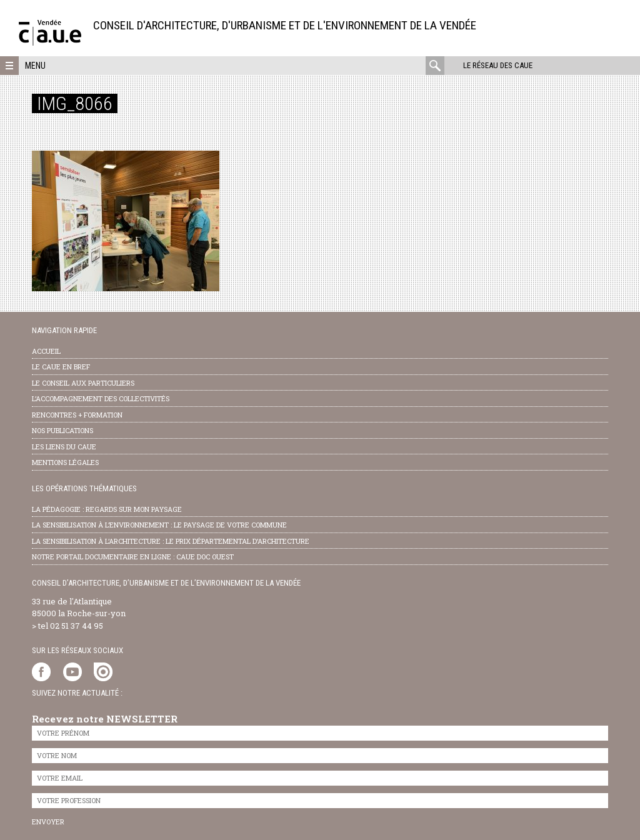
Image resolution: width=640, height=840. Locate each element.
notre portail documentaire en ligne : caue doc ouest (133, 557)
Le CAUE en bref (61, 367)
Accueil (46, 351)
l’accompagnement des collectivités (101, 398)
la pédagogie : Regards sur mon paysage (107, 509)
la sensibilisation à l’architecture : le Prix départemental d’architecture (171, 541)
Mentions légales (65, 462)
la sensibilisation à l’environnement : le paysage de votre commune (159, 525)
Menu (35, 66)
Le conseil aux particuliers (83, 383)
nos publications (62, 430)
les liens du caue (64, 447)
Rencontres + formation (77, 415)
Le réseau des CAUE (498, 65)
